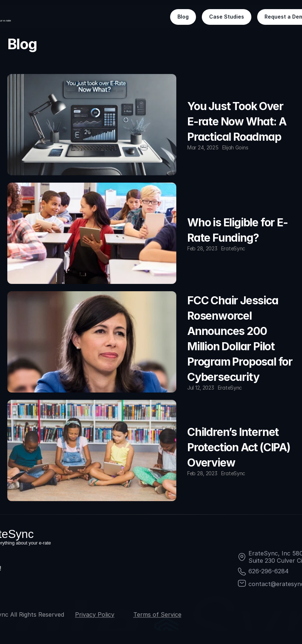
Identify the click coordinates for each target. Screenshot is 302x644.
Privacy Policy (95, 614)
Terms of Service (157, 614)
